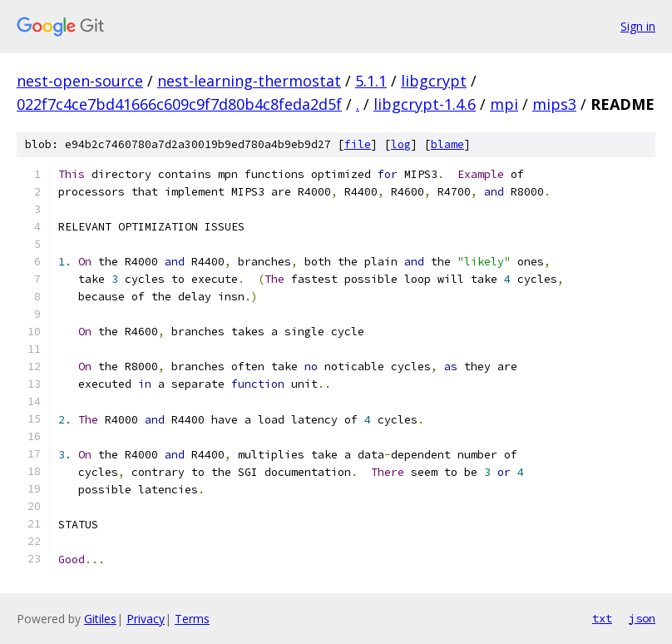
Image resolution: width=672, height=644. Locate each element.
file (358, 144)
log (401, 144)
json (642, 618)
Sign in (638, 26)
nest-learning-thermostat (249, 81)
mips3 (554, 104)
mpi (504, 104)
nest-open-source (80, 81)
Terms (192, 619)
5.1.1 (371, 81)
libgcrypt (434, 81)
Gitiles (100, 619)
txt (602, 618)
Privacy (146, 619)
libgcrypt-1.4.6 (425, 104)
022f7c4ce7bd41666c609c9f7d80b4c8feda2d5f (179, 104)
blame (447, 144)
